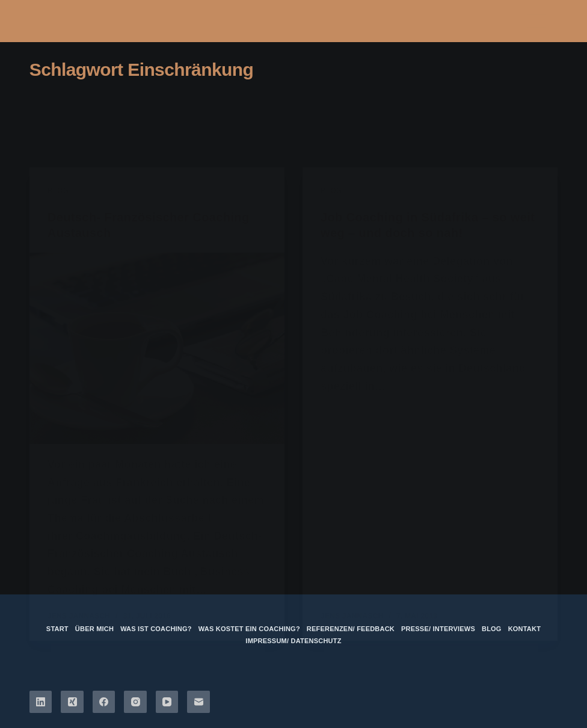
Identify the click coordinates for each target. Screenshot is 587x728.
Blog (492, 629)
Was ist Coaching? (156, 629)
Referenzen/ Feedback (351, 629)
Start (57, 629)
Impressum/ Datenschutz (293, 641)
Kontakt (525, 629)
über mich (94, 629)
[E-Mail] (198, 702)
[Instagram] (135, 702)
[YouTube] (167, 702)
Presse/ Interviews (438, 629)
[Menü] (536, 21)
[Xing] (72, 702)
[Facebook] (104, 702)
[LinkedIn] (41, 702)
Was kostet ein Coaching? (249, 629)
